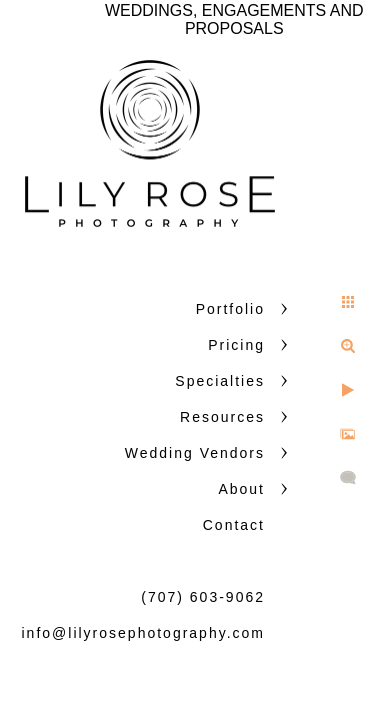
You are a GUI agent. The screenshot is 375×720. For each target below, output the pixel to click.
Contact (234, 525)
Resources (222, 417)
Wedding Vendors (195, 453)
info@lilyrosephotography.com (144, 633)
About (241, 489)
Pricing (236, 345)
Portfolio (230, 309)
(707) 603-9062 (203, 597)
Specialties (220, 381)
